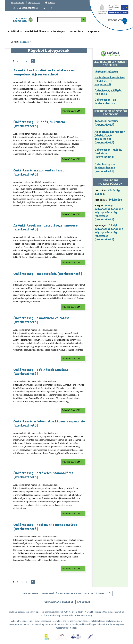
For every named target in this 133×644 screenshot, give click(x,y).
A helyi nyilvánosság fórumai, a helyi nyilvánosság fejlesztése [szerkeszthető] (109, 212)
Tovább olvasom (72, 111)
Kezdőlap (24, 42)
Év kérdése (77, 31)
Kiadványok (58, 31)
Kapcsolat (94, 31)
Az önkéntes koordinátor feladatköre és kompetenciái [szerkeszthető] (44, 72)
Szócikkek (14, 31)
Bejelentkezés (18, 3)
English (50, 3)
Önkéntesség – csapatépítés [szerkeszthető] (48, 274)
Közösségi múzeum (106, 72)
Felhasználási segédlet (58, 602)
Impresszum (31, 593)
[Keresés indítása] (84, 20)
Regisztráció (34, 3)
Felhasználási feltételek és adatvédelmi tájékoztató (76, 593)
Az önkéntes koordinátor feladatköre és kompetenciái (110, 81)
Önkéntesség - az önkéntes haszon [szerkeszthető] (105, 168)
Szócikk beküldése (35, 31)
